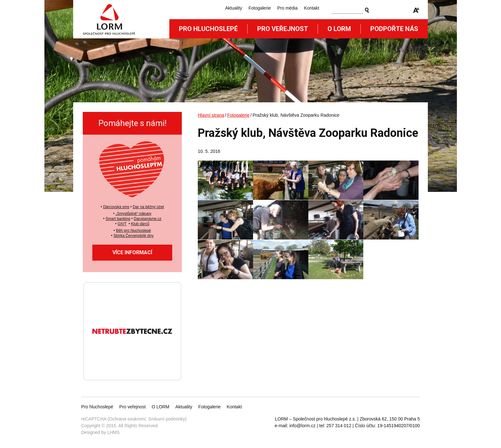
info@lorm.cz (303, 426)
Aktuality (234, 8)
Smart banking (118, 219)
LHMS (114, 432)
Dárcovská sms (116, 207)
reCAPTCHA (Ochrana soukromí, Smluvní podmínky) (134, 419)
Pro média (288, 8)
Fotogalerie (260, 8)
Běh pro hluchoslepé (133, 231)
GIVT (122, 224)
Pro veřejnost (283, 29)
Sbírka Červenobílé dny (133, 236)
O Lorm (339, 29)
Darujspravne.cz (148, 219)
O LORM (161, 407)
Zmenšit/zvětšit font (416, 10)
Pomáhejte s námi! (132, 123)
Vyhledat (367, 10)
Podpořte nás (394, 29)
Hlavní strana (211, 115)
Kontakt (312, 8)
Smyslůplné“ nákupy (134, 214)
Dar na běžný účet (148, 207)
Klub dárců (140, 224)
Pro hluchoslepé (208, 29)
